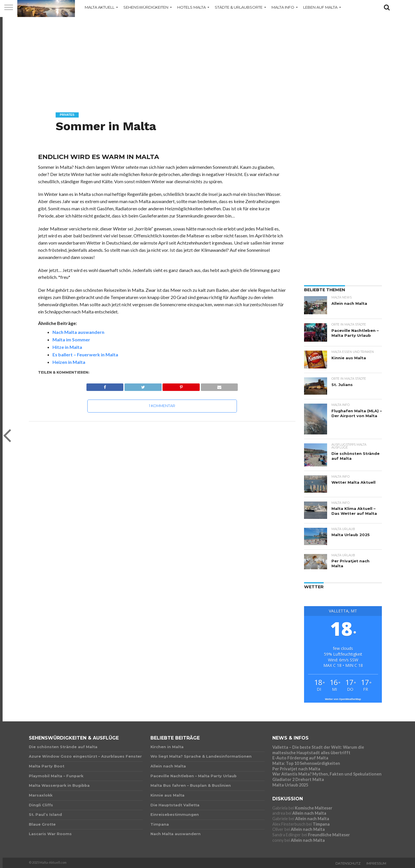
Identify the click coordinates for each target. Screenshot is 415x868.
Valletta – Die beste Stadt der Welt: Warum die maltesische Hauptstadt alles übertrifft (318, 750)
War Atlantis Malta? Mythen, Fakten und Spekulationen (327, 774)
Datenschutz (348, 863)
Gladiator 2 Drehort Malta (298, 779)
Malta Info (283, 7)
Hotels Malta (192, 7)
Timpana (321, 824)
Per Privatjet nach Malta (296, 769)
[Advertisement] (207, 59)
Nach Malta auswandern (78, 332)
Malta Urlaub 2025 (290, 785)
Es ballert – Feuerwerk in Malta (85, 354)
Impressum (376, 863)
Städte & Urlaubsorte (239, 7)
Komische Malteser (314, 808)
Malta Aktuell (100, 7)
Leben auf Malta (320, 7)
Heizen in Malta (69, 362)
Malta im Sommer (71, 340)
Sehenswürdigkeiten (146, 7)
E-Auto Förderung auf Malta (300, 758)
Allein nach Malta (309, 813)
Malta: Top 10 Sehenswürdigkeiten (306, 763)
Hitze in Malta (67, 347)
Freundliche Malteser (329, 835)
